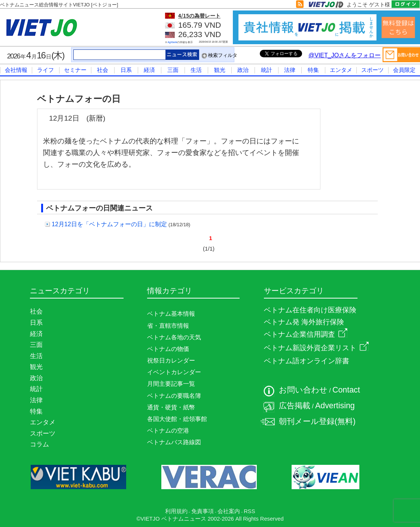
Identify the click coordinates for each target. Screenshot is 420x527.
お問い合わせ (303, 390)
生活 (196, 70)
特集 (313, 70)
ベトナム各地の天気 (174, 337)
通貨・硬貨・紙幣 (171, 407)
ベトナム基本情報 (171, 314)
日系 (126, 70)
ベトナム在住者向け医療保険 (310, 310)
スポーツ (372, 70)
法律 (290, 70)
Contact (346, 390)
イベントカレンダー (174, 372)
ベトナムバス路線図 (174, 442)
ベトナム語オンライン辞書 (307, 361)
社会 (103, 70)
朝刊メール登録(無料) (317, 421)
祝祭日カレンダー (171, 361)
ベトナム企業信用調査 (306, 334)
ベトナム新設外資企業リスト (316, 348)
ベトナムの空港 (168, 431)
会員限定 (404, 70)
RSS (249, 511)
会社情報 (16, 70)
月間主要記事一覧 (171, 384)
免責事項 (203, 511)
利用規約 (176, 511)
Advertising (335, 406)
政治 (243, 70)
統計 (267, 70)
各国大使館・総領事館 (177, 419)
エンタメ (341, 70)
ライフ (45, 70)
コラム (39, 444)
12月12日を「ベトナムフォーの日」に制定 (109, 224)
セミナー (75, 70)
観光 (220, 70)
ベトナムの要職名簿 (174, 396)
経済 (149, 70)
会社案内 (229, 511)
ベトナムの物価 (168, 349)
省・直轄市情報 (168, 326)
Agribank (173, 42)
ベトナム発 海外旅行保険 (304, 322)
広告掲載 (295, 406)
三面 (173, 70)
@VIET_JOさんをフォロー (345, 55)
